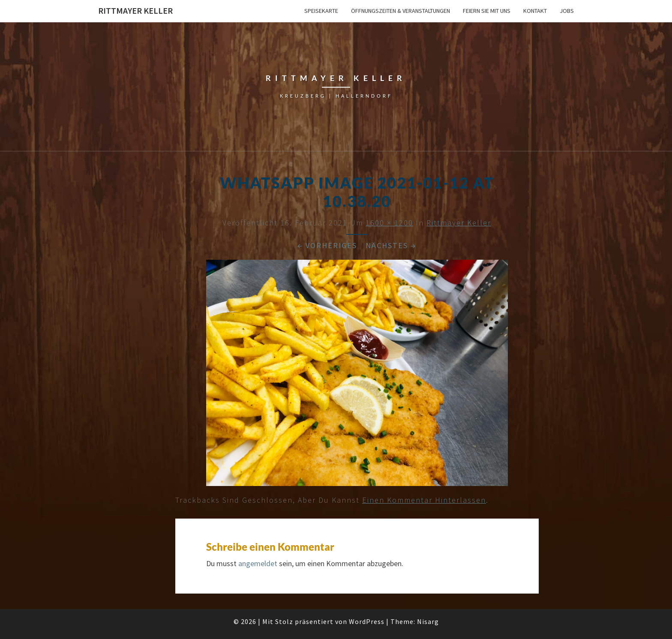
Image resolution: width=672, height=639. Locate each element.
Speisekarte (321, 11)
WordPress (367, 621)
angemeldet (258, 563)
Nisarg (428, 621)
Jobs (567, 11)
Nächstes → (391, 245)
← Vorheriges (327, 245)
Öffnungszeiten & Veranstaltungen (400, 11)
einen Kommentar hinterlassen (424, 500)
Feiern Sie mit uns (487, 11)
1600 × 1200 (389, 223)
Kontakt (535, 11)
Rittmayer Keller (135, 10)
